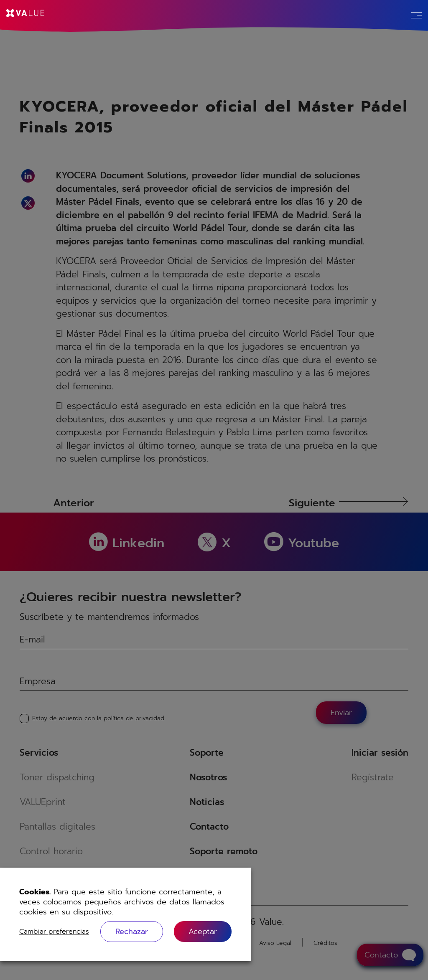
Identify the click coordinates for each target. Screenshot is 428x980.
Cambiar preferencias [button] (54, 932)
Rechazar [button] (132, 932)
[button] (203, 931)
